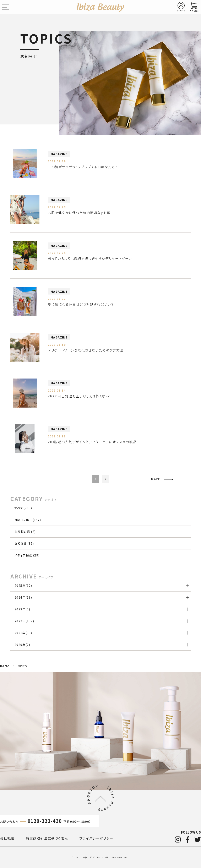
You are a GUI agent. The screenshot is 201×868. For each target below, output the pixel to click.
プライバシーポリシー (96, 838)
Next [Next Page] (155, 479)
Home (5, 666)
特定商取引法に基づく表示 (47, 838)
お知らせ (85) (24, 543)
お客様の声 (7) (25, 532)
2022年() (24, 621)
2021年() (23, 633)
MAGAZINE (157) (28, 520)
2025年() (23, 586)
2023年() (22, 609)
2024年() (23, 597)
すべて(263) (23, 508)
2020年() (22, 645)
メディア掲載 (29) (27, 555)
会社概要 (7, 838)
